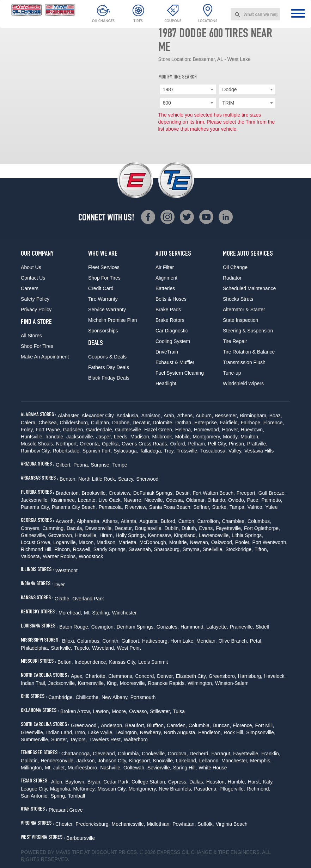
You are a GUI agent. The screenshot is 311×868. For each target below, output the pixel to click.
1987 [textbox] (168, 89)
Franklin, (271, 754)
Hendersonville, (58, 761)
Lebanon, (209, 761)
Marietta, (128, 542)
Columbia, (200, 725)
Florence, (274, 423)
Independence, (91, 662)
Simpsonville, (261, 732)
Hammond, (193, 627)
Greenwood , (85, 725)
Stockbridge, (239, 549)
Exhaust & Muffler (175, 362)
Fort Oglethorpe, (262, 528)
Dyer (60, 585)
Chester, (65, 824)
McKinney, (84, 789)
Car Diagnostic (172, 331)
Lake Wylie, (101, 732)
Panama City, (35, 507)
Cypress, (178, 782)
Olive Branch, (233, 641)
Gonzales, (168, 627)
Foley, (27, 430)
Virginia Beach (232, 824)
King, (112, 683)
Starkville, (62, 648)
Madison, (141, 437)
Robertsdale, (66, 451)
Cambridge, (61, 697)
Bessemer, (226, 416)
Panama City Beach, (74, 507)
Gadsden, (74, 430)
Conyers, (31, 528)
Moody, (231, 437)
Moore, (120, 711)
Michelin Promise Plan (113, 320)
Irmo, (81, 732)
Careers (30, 288)
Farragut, (221, 754)
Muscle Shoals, (38, 444)
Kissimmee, (63, 500)
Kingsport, (140, 761)
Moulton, (250, 437)
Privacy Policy (36, 310)
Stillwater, (160, 711)
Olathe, (63, 599)
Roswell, (82, 549)
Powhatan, (184, 824)
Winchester (124, 613)
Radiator (232, 278)
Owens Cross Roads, (145, 444)
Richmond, (259, 789)
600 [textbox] (167, 103)
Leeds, (121, 437)
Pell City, (218, 444)
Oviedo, (237, 500)
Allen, (57, 782)
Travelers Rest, (105, 739)
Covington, (103, 627)
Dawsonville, (99, 528)
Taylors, (78, 739)
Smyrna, (192, 549)
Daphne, (121, 423)
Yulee (271, 507)
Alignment (166, 278)
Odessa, (175, 500)
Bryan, (94, 782)
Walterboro (136, 739)
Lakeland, (187, 761)
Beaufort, (135, 725)
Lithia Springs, (247, 535)
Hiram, (107, 535)
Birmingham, (254, 416)
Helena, (184, 430)
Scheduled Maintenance (249, 288)
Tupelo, (82, 648)
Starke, (220, 507)
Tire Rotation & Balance (249, 352)
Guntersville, (129, 430)
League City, (35, 789)
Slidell (262, 627)
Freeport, (247, 493)
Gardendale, (100, 430)
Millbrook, (163, 437)
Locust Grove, (36, 542)
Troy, (169, 451)
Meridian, (207, 641)
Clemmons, (121, 676)
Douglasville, (149, 528)
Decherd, (200, 754)
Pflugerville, (232, 789)
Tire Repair (235, 341)
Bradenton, (68, 493)
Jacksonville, (80, 437)
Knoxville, (164, 761)
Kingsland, (185, 535)
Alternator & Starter (244, 310)
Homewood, (207, 430)
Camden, (177, 725)
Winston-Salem (232, 683)
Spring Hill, (185, 768)
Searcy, (126, 479)
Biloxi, (69, 641)
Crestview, (120, 493)
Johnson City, (112, 761)
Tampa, (238, 507)
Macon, (87, 542)
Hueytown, (252, 430)
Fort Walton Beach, (214, 493)
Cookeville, (154, 754)
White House (213, 768)
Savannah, (141, 549)
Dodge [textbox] (229, 89)
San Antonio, (35, 796)
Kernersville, (92, 683)
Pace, (254, 500)
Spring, (59, 796)
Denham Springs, (136, 627)
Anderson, (112, 725)
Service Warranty (107, 310)
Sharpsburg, (167, 549)
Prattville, (257, 444)
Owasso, (139, 711)
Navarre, (133, 500)
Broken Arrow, (76, 711)
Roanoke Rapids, (167, 683)
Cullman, (101, 423)
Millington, (32, 768)
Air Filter (165, 267)
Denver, (165, 676)
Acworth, (65, 521)
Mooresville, (133, 683)
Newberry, (151, 732)
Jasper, (104, 437)
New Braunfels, (175, 789)
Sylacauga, (126, 451)
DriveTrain (167, 352)
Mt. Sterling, (97, 613)
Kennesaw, (160, 535)
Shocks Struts (238, 299)
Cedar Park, (117, 782)
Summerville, (35, 739)
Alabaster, (69, 416)
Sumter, (60, 739)
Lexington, (127, 732)
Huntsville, (32, 437)
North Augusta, (180, 732)
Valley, (236, 451)
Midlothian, (159, 824)
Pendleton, (210, 732)
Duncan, (222, 725)
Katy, (268, 782)
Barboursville (81, 838)
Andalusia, (128, 416)
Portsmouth (143, 697)
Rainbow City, (36, 451)
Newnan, (199, 542)
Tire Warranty (103, 299)
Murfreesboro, (83, 768)
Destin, (183, 493)
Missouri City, (112, 789)
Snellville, (213, 549)
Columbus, (259, 521)
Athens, (186, 416)
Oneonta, (90, 444)
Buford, (169, 521)
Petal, (256, 641)
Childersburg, (75, 423)
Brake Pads (168, 310)
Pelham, (197, 444)
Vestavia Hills (259, 451)
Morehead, (70, 613)
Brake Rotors (170, 320)
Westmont (66, 570)
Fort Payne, (48, 430)
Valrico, (256, 507)
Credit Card (101, 288)
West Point (129, 648)
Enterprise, (206, 423)
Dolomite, (163, 423)
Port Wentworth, (270, 542)
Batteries (165, 288)
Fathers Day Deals (109, 367)
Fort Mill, (264, 725)
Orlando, (217, 500)
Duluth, (189, 528)
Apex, (77, 676)
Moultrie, (179, 542)
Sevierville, (159, 768)
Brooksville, (94, 493)
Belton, (65, 662)
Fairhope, (251, 423)
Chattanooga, (76, 754)
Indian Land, (60, 732)
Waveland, (104, 648)
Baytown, (75, 782)
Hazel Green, (159, 430)
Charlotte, (96, 676)
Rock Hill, (234, 732)
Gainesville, (33, 535)
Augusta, (149, 521)
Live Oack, (110, 500)
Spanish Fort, (97, 451)
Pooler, (243, 542)
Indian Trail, (33, 683)
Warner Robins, (60, 556)
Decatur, (142, 423)
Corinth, (111, 641)
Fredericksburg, (93, 824)
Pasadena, (206, 789)
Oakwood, (222, 542)
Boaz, (276, 416)
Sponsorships (103, 331)
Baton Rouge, (74, 627)
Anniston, (152, 416)
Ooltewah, (135, 768)
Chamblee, (234, 521)
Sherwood (147, 479)
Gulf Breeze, (272, 493)
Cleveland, (104, 754)
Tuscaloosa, (214, 451)
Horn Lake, (183, 641)
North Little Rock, (97, 479)
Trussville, (188, 451)
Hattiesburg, (155, 641)
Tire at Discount (94, 852)
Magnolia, (61, 789)
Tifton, (261, 549)
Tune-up (232, 373)
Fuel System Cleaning (180, 373)
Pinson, (237, 444)
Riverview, (136, 507)
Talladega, (151, 451)
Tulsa (179, 711)
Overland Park (88, 599)
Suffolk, (206, 824)
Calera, (29, 423)
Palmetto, (272, 500)
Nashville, (111, 768)
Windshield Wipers (243, 383)
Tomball (77, 796)
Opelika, (111, 444)
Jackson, (86, 761)
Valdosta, (31, 556)
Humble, (237, 782)
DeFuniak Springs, (154, 493)
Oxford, (178, 444)
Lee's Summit (153, 662)
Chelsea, (48, 423)
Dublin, (172, 528)
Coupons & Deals (107, 357)
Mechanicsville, (129, 824)
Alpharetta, (89, 521)
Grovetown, (61, 535)
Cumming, (54, 528)
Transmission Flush (244, 362)
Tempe (120, 465)
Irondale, (55, 437)
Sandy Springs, (110, 549)
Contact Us (33, 278)
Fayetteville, (229, 528)
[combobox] (256, 14)
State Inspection (240, 320)
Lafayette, (217, 627)
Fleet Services (104, 267)
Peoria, (81, 465)
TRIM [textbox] (228, 103)
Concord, (145, 676)
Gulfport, (131, 641)
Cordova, (178, 754)
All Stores (31, 336)
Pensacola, (111, 507)
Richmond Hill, (37, 549)
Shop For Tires (37, 346)
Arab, (169, 416)
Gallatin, (30, 761)
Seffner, (202, 507)
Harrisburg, (250, 676)
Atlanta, (129, 521)
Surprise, (101, 465)
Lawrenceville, (214, 535)
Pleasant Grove (66, 810)
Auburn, (204, 416)
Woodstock (91, 556)
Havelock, (275, 676)
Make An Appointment (45, 357)
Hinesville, (86, 535)
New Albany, (115, 697)
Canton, (187, 521)
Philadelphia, (35, 648)
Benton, (68, 479)
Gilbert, (64, 465)
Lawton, (101, 711)
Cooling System (173, 341)
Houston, (216, 782)
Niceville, (154, 500)
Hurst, (254, 782)
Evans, (206, 528)
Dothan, (184, 423)
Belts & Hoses (171, 299)
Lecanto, (87, 500)
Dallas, (197, 782)
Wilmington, (200, 683)
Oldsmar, (196, 500)
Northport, (67, 444)
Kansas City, (123, 662)
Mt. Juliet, (55, 768)
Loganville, (65, 542)
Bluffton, (156, 725)
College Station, (149, 782)
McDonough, (153, 542)
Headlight (166, 383)
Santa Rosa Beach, (170, 507)
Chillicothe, (87, 697)
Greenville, (33, 732)
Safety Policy (35, 299)
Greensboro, (222, 676)
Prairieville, (242, 627)
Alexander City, (98, 416)
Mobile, (183, 437)
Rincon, (63, 549)
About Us (31, 267)
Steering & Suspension (248, 331)
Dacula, (75, 528)
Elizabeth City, (191, 676)
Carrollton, (209, 521)
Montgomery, (207, 437)
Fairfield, (230, 423)
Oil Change (235, 267)
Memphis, (261, 761)
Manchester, (235, 761)
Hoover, (231, 430)
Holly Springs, (131, 535)
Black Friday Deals (109, 378)
